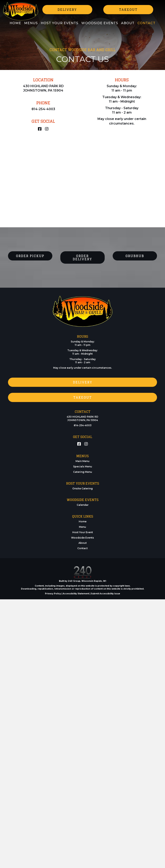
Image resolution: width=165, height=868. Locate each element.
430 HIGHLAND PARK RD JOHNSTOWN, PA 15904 (82, 418)
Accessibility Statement (76, 594)
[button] (67, 10)
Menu (82, 527)
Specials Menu (83, 466)
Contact (82, 548)
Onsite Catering (82, 488)
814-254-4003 (43, 109)
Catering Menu (83, 472)
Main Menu (82, 461)
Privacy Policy (53, 594)
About (83, 543)
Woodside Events (82, 538)
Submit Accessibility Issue (105, 594)
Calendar (83, 505)
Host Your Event (83, 532)
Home (83, 521)
